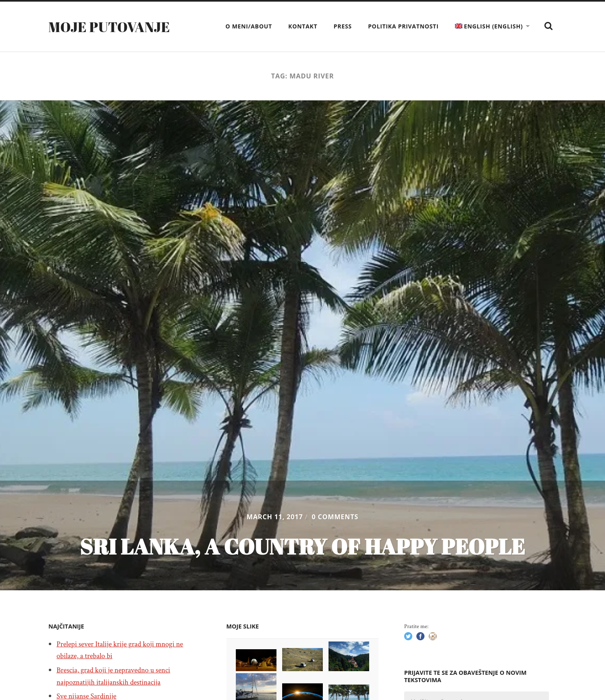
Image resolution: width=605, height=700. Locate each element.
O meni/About (249, 26)
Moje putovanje (112, 26)
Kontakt (303, 26)
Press (343, 26)
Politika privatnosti (403, 26)
